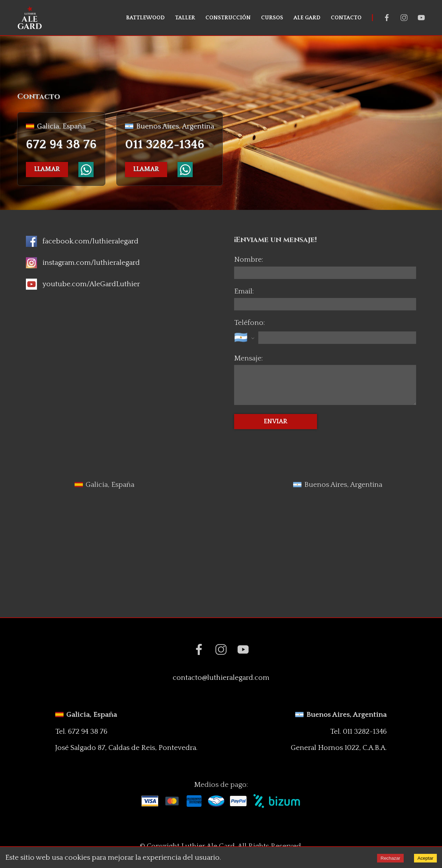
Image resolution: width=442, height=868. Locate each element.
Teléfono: (249, 323)
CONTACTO (346, 18)
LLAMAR (47, 169)
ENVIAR (276, 422)
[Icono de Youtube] (83, 284)
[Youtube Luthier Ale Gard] (421, 18)
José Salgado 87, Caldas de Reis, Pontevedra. (126, 748)
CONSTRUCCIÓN (228, 18)
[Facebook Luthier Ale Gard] (387, 18)
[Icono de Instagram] (83, 263)
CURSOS (272, 18)
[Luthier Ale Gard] (30, 18)
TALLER (185, 18)
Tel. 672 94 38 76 (81, 731)
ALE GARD (307, 18)
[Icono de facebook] (82, 241)
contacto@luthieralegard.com (221, 678)
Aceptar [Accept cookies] (425, 858)
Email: (244, 291)
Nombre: (249, 259)
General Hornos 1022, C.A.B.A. (339, 748)
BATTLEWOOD (145, 18)
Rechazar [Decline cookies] (390, 858)
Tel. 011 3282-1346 (358, 731)
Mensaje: (248, 358)
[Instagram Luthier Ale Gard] (404, 18)
